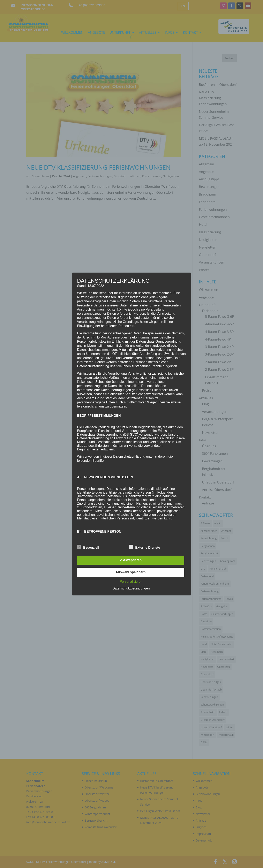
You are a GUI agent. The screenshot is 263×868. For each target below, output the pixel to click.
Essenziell (88, 547)
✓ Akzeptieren (131, 560)
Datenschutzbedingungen (131, 588)
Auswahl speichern (131, 572)
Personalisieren (131, 582)
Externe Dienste (145, 547)
